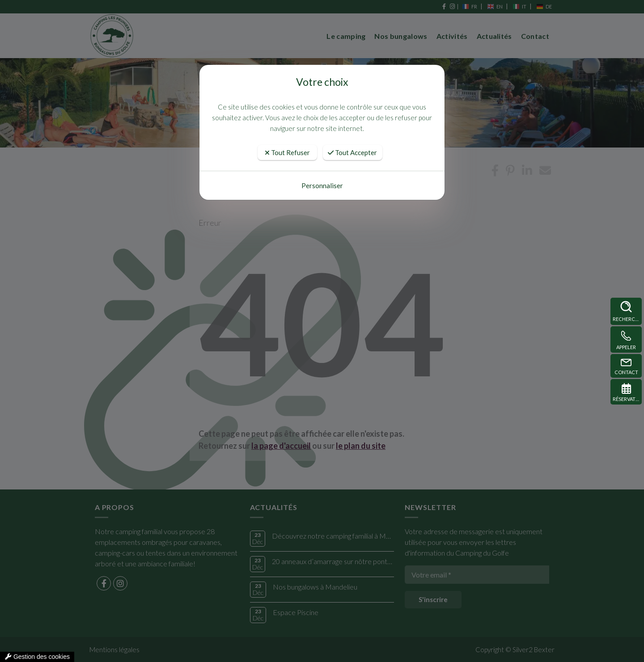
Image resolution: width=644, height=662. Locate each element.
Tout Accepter (352, 152)
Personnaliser (322, 186)
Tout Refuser (287, 152)
